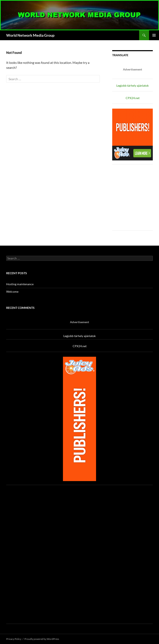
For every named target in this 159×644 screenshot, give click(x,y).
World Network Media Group (30, 35)
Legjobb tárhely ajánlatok (132, 86)
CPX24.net (133, 98)
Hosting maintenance (20, 284)
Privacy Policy (14, 639)
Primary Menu (154, 35)
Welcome (12, 292)
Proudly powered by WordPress (42, 639)
